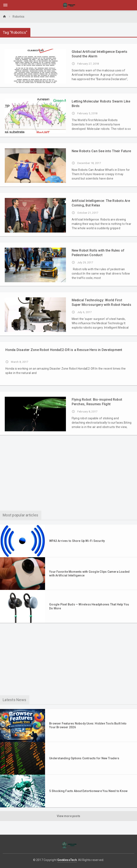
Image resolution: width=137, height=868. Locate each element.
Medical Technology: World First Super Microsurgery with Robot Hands (101, 302)
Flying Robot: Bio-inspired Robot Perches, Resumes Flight (97, 402)
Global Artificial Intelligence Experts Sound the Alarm (100, 54)
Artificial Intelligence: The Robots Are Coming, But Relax (101, 203)
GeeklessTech (67, 860)
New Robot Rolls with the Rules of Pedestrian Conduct (98, 253)
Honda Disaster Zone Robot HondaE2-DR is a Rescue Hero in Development (64, 350)
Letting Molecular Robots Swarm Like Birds (101, 104)
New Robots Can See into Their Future (101, 151)
